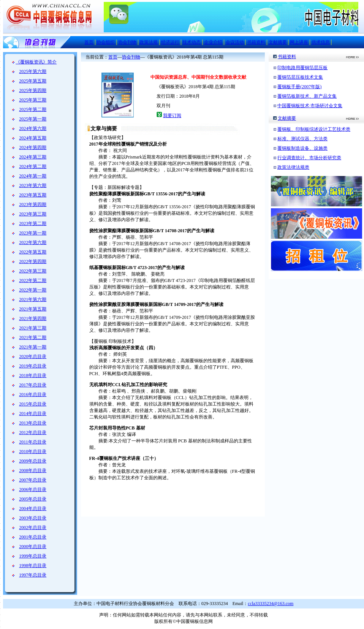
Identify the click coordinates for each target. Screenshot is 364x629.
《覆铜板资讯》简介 (36, 62)
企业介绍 (213, 42)
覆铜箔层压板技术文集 (300, 77)
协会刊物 (127, 42)
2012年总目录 (33, 433)
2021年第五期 (33, 309)
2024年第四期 (33, 147)
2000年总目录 (33, 547)
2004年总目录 (33, 509)
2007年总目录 (33, 480)
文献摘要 (278, 42)
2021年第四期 (33, 318)
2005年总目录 (33, 499)
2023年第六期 (33, 185)
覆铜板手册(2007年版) (299, 87)
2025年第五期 (33, 81)
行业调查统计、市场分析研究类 (309, 158)
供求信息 (321, 42)
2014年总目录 (33, 414)
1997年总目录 (33, 575)
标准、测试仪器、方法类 (302, 139)
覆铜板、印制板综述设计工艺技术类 (314, 129)
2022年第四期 (33, 261)
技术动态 (191, 42)
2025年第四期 (33, 90)
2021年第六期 (33, 299)
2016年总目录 (33, 395)
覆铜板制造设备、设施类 (302, 148)
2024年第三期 (33, 157)
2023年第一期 (33, 233)
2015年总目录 (33, 404)
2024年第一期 (33, 176)
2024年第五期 (33, 138)
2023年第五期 (33, 195)
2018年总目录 (33, 375)
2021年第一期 (33, 347)
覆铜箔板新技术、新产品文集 (307, 96)
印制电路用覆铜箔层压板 (302, 68)
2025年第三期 (33, 100)
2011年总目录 (33, 442)
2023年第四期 (33, 204)
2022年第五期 (33, 252)
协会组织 (106, 42)
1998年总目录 (33, 566)
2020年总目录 (33, 356)
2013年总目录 (33, 423)
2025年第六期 (33, 71)
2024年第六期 (33, 128)
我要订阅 (172, 116)
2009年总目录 (33, 461)
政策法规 (149, 42)
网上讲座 (299, 42)
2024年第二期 (33, 166)
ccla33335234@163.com (271, 604)
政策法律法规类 (293, 167)
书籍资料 (256, 42)
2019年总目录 (33, 366)
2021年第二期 (33, 337)
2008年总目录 (33, 471)
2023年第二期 (33, 223)
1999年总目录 (33, 556)
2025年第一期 (33, 119)
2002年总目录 (33, 528)
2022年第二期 (33, 280)
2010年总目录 (33, 452)
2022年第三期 (33, 271)
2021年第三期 (33, 328)
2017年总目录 (33, 385)
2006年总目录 (33, 490)
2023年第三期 (33, 214)
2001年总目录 (33, 537)
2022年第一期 (33, 290)
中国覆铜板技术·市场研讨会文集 (310, 106)
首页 (89, 42)
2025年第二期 (33, 109)
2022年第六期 (33, 242)
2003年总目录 (33, 518)
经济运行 (170, 42)
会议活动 (235, 42)
